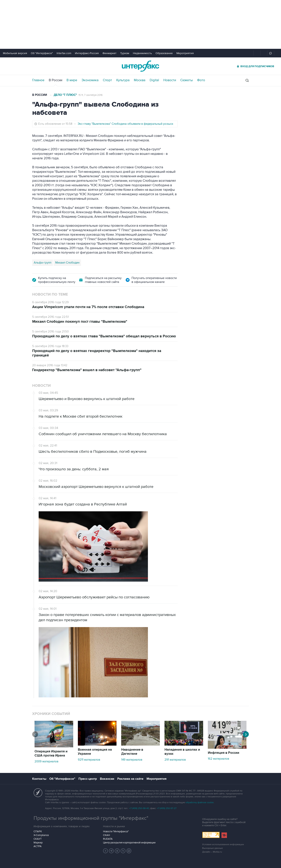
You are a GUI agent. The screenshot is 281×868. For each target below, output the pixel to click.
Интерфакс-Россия (87, 53)
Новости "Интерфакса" (116, 831)
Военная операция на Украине (95, 752)
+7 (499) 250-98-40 (139, 808)
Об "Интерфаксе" (42, 53)
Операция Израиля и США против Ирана (51, 753)
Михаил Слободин (67, 263)
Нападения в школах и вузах (182, 752)
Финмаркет (109, 53)
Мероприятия (185, 53)
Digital (154, 80)
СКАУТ (38, 839)
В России (56, 80)
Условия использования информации (223, 844)
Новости (170, 80)
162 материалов (218, 759)
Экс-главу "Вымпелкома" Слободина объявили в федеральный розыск (125, 124)
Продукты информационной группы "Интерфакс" (91, 818)
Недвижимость (142, 53)
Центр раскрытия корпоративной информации (129, 843)
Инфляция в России (224, 753)
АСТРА (38, 846)
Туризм (125, 53)
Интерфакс (140, 66)
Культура (123, 80)
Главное (38, 80)
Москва (140, 80)
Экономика (90, 80)
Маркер (38, 843)
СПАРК (38, 831)
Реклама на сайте (130, 779)
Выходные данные (213, 848)
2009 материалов (46, 761)
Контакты (39, 779)
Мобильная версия (15, 53)
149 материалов (132, 760)
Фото (201, 80)
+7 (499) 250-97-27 (167, 808)
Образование (164, 53)
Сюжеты (187, 80)
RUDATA (108, 839)
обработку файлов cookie (200, 802)
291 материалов (175, 760)
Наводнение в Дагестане (132, 752)
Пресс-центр (88, 779)
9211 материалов (89, 760)
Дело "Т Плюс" (65, 95)
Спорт (107, 80)
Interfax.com (64, 53)
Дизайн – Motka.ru (212, 852)
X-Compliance (41, 835)
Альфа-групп (43, 263)
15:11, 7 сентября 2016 (91, 95)
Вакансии (107, 779)
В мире (72, 80)
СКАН (106, 835)
